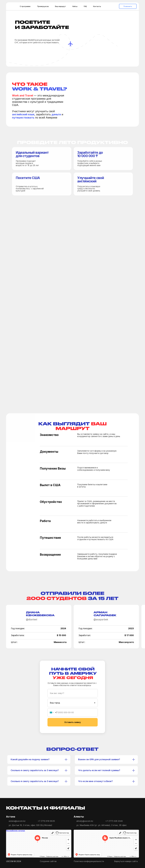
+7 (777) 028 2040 (114, 821)
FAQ (85, 6)
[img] (121, 808)
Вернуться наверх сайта (126, 861)
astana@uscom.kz (17, 821)
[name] (73, 693)
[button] (35, 50)
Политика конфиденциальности (89, 861)
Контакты (97, 6)
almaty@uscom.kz (85, 821)
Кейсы (75, 6)
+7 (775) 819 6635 (46, 821)
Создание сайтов (48, 861)
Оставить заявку (73, 722)
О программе (25, 6)
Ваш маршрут (60, 6)
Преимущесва (43, 6)
